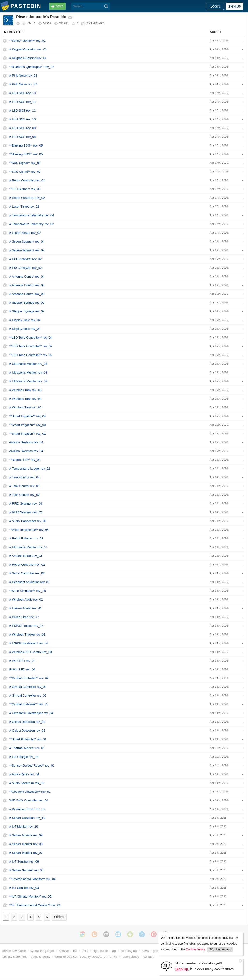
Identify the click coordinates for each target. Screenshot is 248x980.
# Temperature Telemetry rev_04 (32, 215)
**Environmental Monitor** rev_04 (33, 879)
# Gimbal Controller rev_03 (28, 687)
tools (85, 951)
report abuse (130, 957)
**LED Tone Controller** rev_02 (31, 346)
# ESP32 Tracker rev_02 (26, 626)
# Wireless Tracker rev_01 (27, 634)
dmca (113, 957)
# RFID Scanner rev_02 (26, 512)
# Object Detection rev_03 (27, 722)
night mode (100, 951)
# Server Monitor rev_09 (26, 835)
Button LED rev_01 (23, 669)
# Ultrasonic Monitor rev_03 (28, 372)
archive (64, 951)
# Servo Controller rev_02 (27, 573)
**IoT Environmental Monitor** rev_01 (35, 905)
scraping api (129, 951)
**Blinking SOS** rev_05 (26, 145)
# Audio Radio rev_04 (24, 774)
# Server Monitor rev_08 (26, 844)
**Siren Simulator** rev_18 (28, 591)
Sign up (235, 6)
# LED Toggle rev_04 (24, 757)
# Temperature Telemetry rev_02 (32, 224)
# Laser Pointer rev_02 (25, 233)
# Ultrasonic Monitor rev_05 (28, 364)
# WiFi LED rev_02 (22, 661)
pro (156, 951)
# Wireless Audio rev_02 (26, 600)
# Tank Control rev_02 (25, 495)
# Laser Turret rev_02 (24, 207)
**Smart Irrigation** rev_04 (28, 416)
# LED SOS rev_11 (23, 102)
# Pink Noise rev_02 (23, 84)
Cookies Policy (195, 949)
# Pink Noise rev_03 (23, 76)
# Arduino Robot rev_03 (26, 556)
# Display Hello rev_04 (25, 320)
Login (215, 6)
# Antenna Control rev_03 (27, 285)
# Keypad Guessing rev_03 (28, 49)
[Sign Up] (167, 966)
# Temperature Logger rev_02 (30, 469)
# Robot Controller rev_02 (27, 180)
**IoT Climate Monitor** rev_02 (31, 896)
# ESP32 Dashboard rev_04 (29, 643)
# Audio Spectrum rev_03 (27, 783)
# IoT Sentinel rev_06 (24, 862)
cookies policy (41, 957)
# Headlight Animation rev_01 (30, 582)
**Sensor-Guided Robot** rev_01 (32, 765)
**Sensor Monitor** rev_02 (27, 41)
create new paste (14, 951)
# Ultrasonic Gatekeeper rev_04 (31, 713)
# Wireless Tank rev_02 (26, 407)
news (145, 951)
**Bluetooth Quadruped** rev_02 (32, 67)
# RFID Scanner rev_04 (26, 503)
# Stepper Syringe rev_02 (27, 303)
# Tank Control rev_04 (25, 477)
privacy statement (15, 957)
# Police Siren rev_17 (24, 617)
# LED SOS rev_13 (23, 93)
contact (148, 957)
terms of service (66, 957)
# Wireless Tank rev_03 (26, 390)
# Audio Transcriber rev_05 (28, 521)
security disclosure (93, 957)
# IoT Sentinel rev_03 (24, 888)
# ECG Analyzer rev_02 (26, 259)
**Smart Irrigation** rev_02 (28, 434)
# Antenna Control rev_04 (27, 276)
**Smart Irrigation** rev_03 (28, 425)
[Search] (106, 6)
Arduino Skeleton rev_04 (26, 442)
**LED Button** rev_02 (25, 189)
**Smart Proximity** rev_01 (28, 739)
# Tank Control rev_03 (25, 486)
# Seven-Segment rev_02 (27, 250)
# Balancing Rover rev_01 (27, 809)
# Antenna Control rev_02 (27, 294)
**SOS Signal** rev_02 (25, 163)
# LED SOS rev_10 (23, 119)
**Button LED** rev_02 (25, 460)
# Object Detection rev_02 (27, 731)
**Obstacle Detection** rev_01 (30, 792)
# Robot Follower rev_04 (26, 538)
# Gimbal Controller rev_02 (28, 696)
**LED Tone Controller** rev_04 (31, 338)
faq (75, 951)
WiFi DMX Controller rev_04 (29, 800)
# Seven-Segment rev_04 (27, 241)
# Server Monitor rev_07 (26, 853)
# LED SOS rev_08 (23, 128)
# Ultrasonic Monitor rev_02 (28, 381)
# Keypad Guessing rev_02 (28, 58)
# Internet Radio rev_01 (26, 608)
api (114, 951)
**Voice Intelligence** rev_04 (29, 530)
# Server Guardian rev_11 (27, 818)
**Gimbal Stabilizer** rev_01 (29, 704)
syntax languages (42, 951)
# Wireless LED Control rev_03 (31, 652)
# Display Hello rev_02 (25, 329)
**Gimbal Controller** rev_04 (29, 678)
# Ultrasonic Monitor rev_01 (28, 547)
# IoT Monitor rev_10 (24, 827)
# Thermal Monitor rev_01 (27, 748)
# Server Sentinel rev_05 (27, 870)
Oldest (59, 917)
